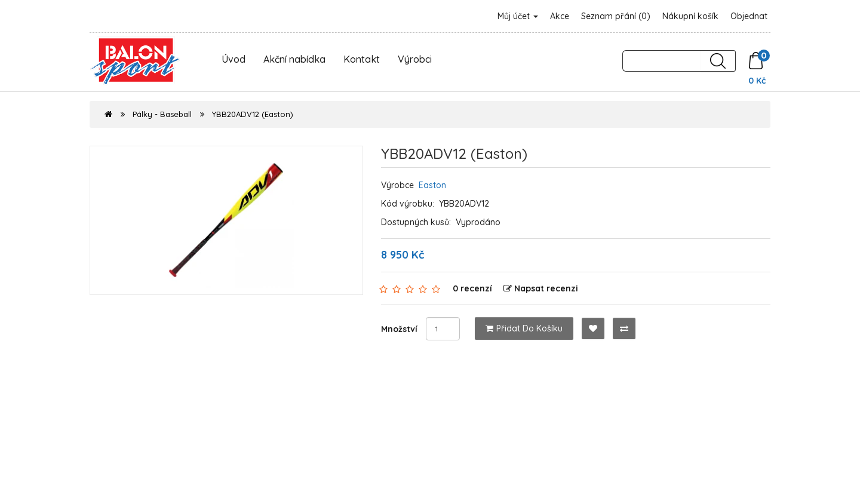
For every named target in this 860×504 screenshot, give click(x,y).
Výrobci (415, 59)
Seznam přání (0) (616, 16)
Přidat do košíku (524, 328)
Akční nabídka (294, 59)
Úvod (234, 59)
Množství (399, 329)
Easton (432, 185)
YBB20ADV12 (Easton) (253, 114)
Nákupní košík (690, 16)
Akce (560, 16)
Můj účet (518, 16)
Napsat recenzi (541, 288)
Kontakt (362, 59)
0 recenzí (472, 288)
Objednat (749, 16)
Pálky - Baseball (162, 114)
